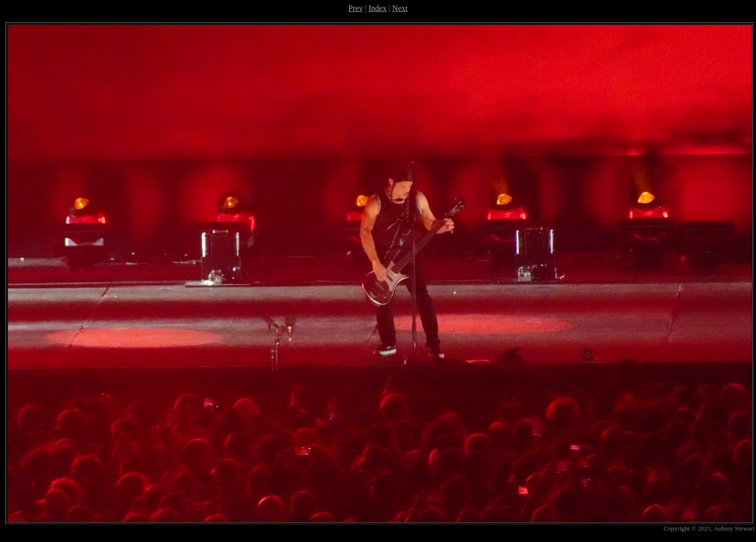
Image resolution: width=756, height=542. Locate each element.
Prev (355, 8)
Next (400, 8)
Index (378, 8)
